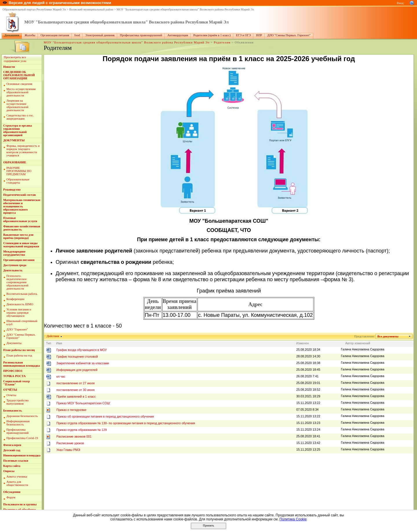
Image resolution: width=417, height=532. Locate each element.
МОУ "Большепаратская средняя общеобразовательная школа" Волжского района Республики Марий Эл (185, 9)
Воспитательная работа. (22, 294)
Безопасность (13, 411)
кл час (61, 376)
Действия (53, 336)
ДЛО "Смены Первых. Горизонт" (289, 35)
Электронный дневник (100, 35)
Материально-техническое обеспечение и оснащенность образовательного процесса (22, 206)
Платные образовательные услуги (20, 220)
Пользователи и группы (20, 504)
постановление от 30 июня (76, 390)
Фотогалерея (12, 445)
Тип (49, 343)
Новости (9, 67)
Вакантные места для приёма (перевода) (18, 236)
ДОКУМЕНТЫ (14, 140)
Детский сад (12, 450)
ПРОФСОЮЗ (13, 371)
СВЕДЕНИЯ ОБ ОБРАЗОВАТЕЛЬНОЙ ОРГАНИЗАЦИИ (19, 75)
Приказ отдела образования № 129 (82, 430)
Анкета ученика (17, 477)
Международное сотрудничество (14, 253)
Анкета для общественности (17, 483)
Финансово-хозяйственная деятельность (22, 228)
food (77, 35)
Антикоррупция (178, 35)
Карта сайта (12, 466)
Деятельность (13, 270)
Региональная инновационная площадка (22, 364)
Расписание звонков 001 (74, 436)
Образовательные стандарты (18, 181)
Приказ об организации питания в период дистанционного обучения (105, 416)
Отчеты (11, 395)
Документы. (14, 343)
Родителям (222, 42)
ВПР (259, 35)
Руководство (12, 190)
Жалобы (30, 35)
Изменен (303, 343)
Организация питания (55, 35)
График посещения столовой (77, 357)
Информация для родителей (77, 370)
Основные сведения (19, 84)
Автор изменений (358, 343)
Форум (11, 497)
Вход (400, 3)
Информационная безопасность (18, 423)
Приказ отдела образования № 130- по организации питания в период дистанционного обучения (126, 423)
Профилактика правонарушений (141, 35)
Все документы (388, 336)
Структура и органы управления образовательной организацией (18, 130)
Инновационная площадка (22, 455)
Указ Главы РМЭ (68, 450)
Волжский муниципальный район (91, 9)
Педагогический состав (19, 195)
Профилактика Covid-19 (22, 438)
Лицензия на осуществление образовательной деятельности (17, 105)
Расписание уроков (70, 443)
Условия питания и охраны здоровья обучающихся (19, 313)
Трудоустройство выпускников (18, 402)
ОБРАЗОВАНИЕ (15, 162)
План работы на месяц (19, 350)
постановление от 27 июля (76, 383)
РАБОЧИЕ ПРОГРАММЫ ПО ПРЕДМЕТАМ (19, 171)
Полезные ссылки (16, 461)
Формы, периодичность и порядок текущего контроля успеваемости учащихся (23, 151)
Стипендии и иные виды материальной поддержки (21, 245)
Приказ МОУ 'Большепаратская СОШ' (83, 403)
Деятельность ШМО (20, 304)
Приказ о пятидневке (72, 410)
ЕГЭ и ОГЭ (244, 35)
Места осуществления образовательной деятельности (21, 92)
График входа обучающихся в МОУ (82, 350)
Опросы (9, 471)
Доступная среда (15, 265)
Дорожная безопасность (22, 416)
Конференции (15, 299)
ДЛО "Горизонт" (17, 329)
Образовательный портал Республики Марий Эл (34, 9)
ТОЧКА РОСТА (14, 376)
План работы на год (19, 355)
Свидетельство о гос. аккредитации (20, 117)
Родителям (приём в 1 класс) (212, 35)
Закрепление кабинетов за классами (83, 363)
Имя (59, 343)
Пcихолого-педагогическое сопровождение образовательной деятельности (17, 282)
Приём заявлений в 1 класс (76, 396)
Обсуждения (12, 492)
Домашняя (12, 35)
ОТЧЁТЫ (10, 390)
